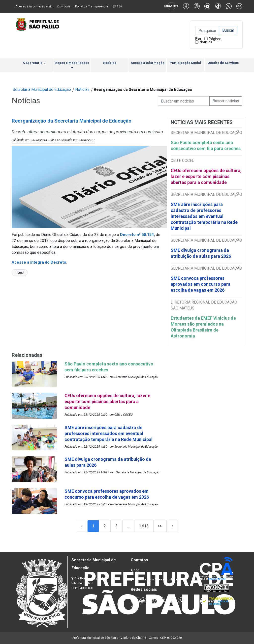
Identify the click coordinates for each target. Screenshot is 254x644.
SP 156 (117, 6)
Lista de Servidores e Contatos (157, 579)
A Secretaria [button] (34, 63)
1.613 (144, 526)
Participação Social (185, 63)
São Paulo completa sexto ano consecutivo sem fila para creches (206, 145)
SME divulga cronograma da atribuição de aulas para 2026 (201, 253)
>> (160, 526)
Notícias (206, 42)
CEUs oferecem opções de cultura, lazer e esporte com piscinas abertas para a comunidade (206, 176)
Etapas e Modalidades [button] (72, 65)
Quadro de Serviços (223, 63)
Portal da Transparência (92, 6)
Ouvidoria (64, 6)
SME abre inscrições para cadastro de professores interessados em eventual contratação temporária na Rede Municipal (204, 216)
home (20, 273)
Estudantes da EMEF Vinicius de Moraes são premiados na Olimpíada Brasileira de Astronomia (203, 327)
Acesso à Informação (148, 63)
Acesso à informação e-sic (34, 6)
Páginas (215, 39)
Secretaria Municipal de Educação (42, 90)
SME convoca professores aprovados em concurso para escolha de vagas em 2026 (201, 284)
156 (137, 570)
